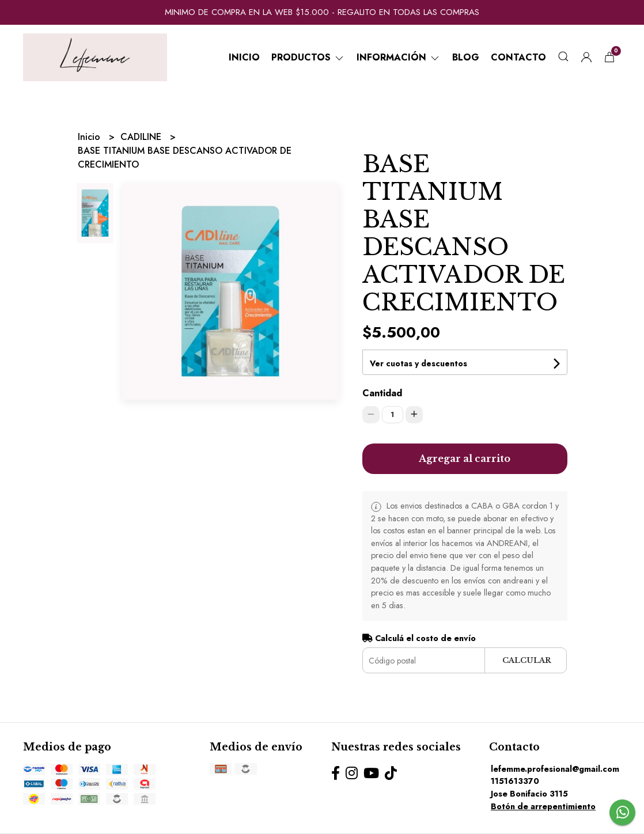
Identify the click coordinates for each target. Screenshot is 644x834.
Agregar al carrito (465, 458)
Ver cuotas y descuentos (418, 363)
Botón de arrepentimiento (543, 806)
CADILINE (142, 137)
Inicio (244, 57)
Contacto (518, 57)
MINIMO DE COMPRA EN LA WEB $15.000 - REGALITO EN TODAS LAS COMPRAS (322, 12)
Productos (308, 57)
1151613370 (515, 781)
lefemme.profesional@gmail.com (555, 769)
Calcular (527, 660)
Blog (466, 57)
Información (399, 57)
